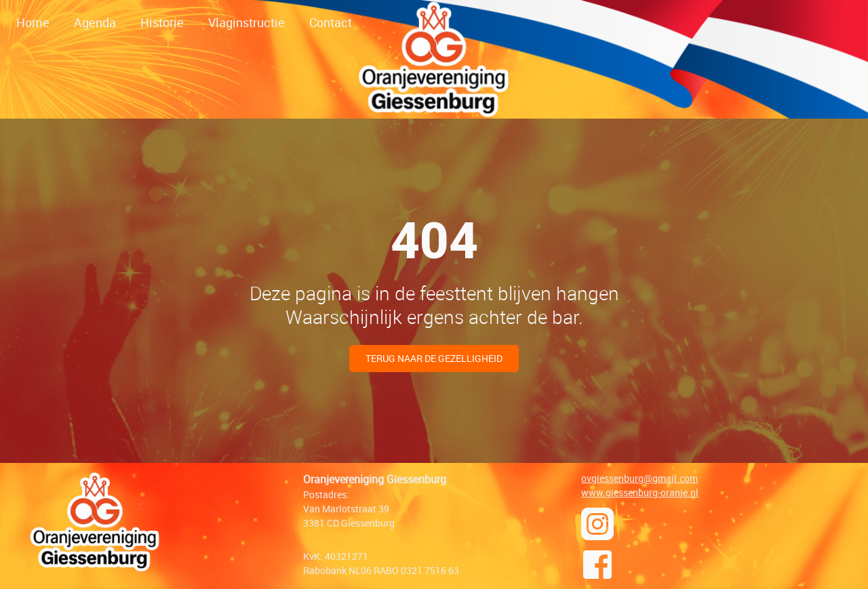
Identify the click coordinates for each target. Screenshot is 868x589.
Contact (331, 22)
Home (33, 22)
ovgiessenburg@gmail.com (639, 478)
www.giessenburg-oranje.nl (640, 492)
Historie (162, 22)
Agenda (95, 22)
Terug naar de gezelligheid (434, 358)
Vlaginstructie (246, 22)
